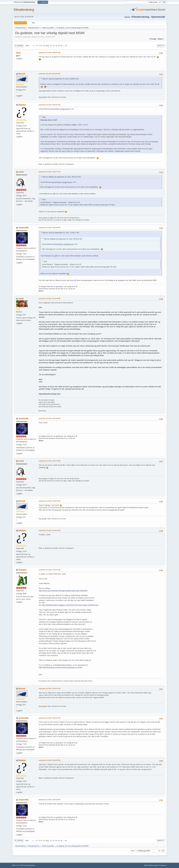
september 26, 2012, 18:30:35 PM (49, 718)
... (35, 46)
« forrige (153, 39)
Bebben (22, 105)
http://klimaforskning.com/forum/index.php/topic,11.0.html (61, 667)
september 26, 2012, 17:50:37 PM (49, 570)
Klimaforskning (24, 10)
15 (59, 46)
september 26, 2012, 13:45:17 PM (49, 172)
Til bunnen (19, 46)
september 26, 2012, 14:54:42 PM (49, 228)
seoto (21, 172)
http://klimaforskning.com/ (50, 394)
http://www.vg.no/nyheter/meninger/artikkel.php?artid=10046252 (63, 591)
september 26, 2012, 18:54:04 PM (49, 800)
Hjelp (146, 865)
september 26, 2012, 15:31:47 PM (49, 461)
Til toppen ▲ (163, 865)
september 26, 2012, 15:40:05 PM (49, 501)
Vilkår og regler (153, 865)
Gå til (133, 851)
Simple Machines (30, 865)
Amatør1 (22, 570)
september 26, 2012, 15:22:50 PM (49, 418)
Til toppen (19, 841)
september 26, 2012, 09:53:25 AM (49, 105)
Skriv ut (161, 46)
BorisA (22, 74)
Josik (21, 299)
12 (51, 46)
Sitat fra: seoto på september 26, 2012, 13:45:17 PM (61, 233)
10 (44, 46)
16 (62, 46)
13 (54, 46)
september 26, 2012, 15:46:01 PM (49, 530)
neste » (161, 39)
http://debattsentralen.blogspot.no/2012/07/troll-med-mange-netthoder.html (70, 605)
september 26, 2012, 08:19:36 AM (49, 74)
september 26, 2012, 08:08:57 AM (49, 53)
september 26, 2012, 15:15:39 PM (49, 299)
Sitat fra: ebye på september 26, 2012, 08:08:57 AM (60, 79)
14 (56, 46)
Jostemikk (23, 228)
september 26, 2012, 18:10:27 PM (49, 689)
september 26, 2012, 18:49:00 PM (49, 760)
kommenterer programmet (60, 109)
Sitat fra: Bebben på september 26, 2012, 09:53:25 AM (61, 177)
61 (66, 46)
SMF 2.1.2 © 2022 (18, 865)
